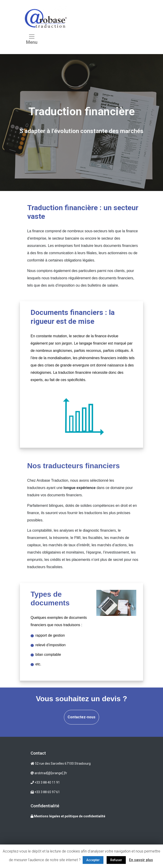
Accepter (93, 860)
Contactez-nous (81, 717)
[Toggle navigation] (32, 40)
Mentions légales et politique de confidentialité (68, 816)
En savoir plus (141, 860)
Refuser (116, 860)
